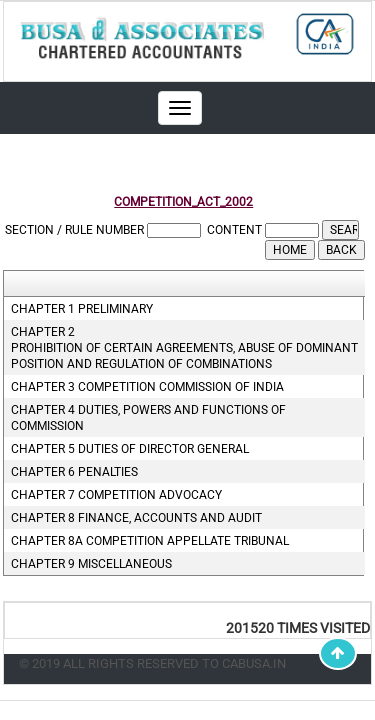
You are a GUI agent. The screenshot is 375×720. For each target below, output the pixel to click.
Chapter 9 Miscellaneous (91, 564)
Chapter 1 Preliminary (82, 309)
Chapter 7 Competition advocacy (116, 495)
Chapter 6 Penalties (74, 472)
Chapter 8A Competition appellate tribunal (150, 541)
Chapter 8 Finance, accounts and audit (136, 518)
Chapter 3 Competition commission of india (147, 387)
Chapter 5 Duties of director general (130, 449)
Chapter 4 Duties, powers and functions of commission (148, 418)
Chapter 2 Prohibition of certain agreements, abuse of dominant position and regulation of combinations (183, 348)
